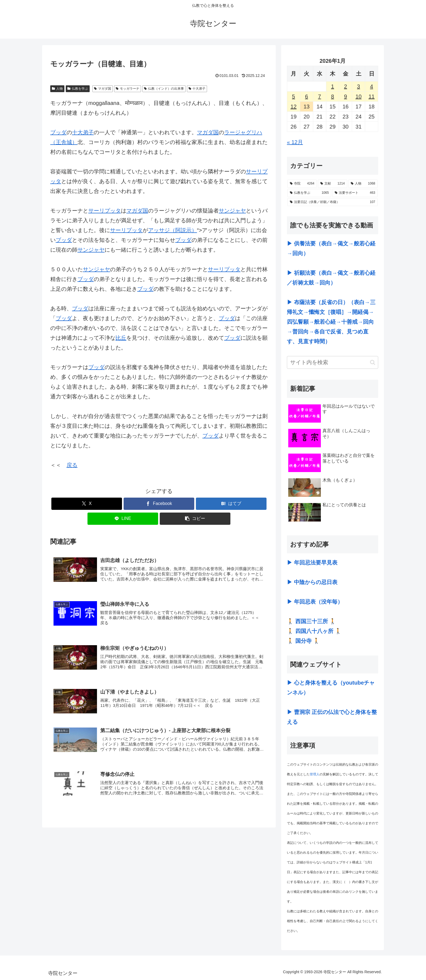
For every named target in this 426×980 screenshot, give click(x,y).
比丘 (121, 338)
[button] (195, 519)
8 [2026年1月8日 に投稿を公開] (332, 96)
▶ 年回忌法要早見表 (312, 563)
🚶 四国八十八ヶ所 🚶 (314, 631)
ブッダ (58, 132)
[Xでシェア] (87, 504)
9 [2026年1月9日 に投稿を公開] (345, 96)
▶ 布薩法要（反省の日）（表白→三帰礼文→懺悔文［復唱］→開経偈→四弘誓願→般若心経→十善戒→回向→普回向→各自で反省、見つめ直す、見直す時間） (331, 322)
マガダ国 (103, 89)
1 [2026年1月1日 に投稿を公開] (332, 86)
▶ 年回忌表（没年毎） (315, 602)
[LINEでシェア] (123, 519)
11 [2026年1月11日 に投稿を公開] (371, 96)
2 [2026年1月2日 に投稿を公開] (345, 86)
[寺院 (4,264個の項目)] (302, 184)
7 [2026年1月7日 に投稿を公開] (320, 96)
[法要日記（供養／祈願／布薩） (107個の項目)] (333, 202)
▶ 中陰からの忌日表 (312, 582)
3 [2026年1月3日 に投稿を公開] (358, 86)
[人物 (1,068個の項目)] (363, 184)
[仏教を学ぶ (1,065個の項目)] (309, 193)
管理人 (315, 774)
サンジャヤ (232, 211)
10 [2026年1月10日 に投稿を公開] (359, 96)
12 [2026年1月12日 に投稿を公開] (293, 107)
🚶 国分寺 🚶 (303, 641)
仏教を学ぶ (78, 89)
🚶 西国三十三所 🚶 (311, 621)
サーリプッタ (105, 211)
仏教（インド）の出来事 (164, 89)
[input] (333, 362)
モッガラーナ (128, 89)
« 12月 (295, 142)
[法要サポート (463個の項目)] (355, 193)
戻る (72, 465)
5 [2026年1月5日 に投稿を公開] (294, 96)
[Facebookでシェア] (159, 504)
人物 (57, 89)
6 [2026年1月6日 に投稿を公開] (307, 96)
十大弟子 (197, 89)
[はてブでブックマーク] (231, 504)
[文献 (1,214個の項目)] (333, 184)
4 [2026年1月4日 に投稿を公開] (372, 86)
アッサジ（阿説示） (173, 230)
